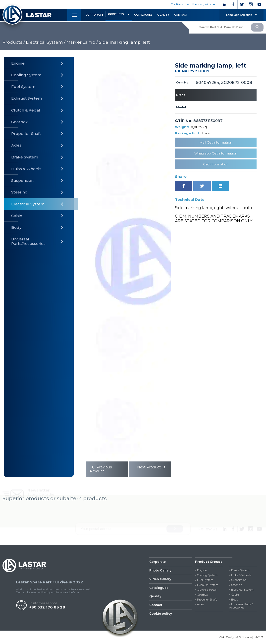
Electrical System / (46, 42)
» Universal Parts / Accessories (241, 606)
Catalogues (159, 588)
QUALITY (163, 15)
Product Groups (209, 562)
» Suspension (238, 580)
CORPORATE (94, 15)
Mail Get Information (216, 142)
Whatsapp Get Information (216, 153)
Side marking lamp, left (124, 42)
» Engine (201, 570)
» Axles (200, 604)
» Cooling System (206, 575)
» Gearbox (201, 595)
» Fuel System (204, 580)
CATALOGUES (143, 15)
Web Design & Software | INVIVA (241, 637)
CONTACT (181, 15)
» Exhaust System (207, 585)
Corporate (158, 562)
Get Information (216, 164)
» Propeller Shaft (206, 600)
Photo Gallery (160, 570)
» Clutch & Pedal (206, 590)
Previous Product (101, 469)
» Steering (236, 585)
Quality (155, 596)
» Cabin (234, 595)
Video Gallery (160, 579)
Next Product (152, 467)
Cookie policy (161, 614)
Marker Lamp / (82, 42)
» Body (234, 600)
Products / (14, 42)
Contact (156, 605)
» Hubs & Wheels (240, 575)
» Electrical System (241, 590)
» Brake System (239, 570)
